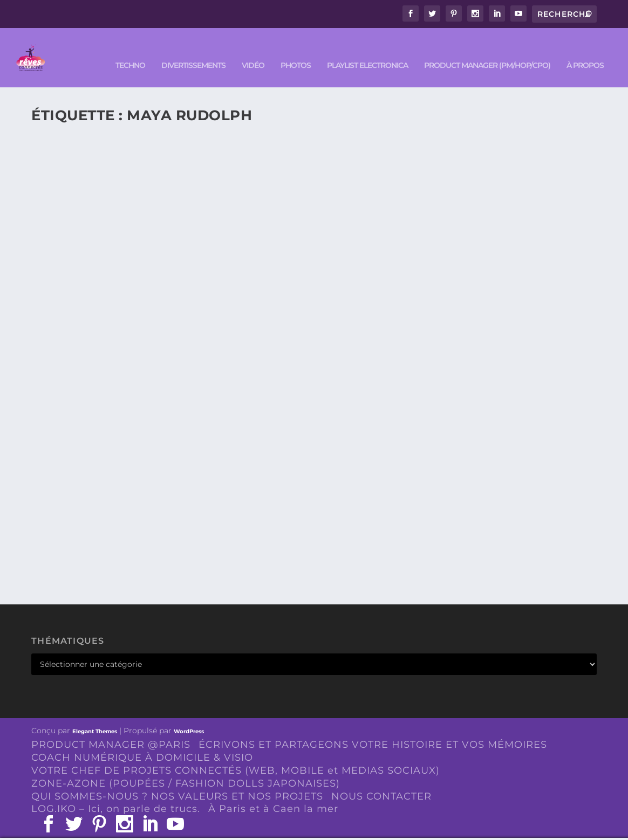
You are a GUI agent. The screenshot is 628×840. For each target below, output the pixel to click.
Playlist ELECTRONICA (367, 49)
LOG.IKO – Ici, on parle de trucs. (116, 793)
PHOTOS (296, 49)
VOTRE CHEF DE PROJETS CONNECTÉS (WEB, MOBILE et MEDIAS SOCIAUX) (235, 754)
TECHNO (130, 49)
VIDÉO (253, 49)
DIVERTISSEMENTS (193, 49)
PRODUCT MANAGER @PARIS (111, 728)
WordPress (189, 715)
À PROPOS (585, 49)
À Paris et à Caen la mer (273, 793)
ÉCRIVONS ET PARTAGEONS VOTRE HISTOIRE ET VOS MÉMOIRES (373, 728)
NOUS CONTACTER (381, 780)
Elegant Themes (95, 715)
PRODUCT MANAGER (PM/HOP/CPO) (487, 49)
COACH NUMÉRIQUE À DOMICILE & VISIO (142, 741)
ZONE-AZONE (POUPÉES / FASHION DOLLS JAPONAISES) (186, 767)
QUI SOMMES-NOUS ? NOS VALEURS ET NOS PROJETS (177, 780)
